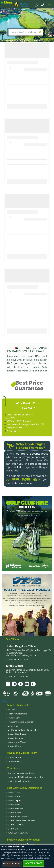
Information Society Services (21, 844)
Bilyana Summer (15, 738)
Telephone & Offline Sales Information (26, 777)
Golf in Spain (14, 805)
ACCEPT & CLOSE (34, 863)
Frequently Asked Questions (21, 722)
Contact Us (13, 726)
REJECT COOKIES (12, 864)
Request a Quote (18, 833)
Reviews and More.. (17, 742)
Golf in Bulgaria (15, 813)
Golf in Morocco (15, 797)
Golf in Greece (15, 829)
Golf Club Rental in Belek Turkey (23, 730)
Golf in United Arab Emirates (21, 821)
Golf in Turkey (14, 793)
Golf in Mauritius (16, 825)
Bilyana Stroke (14, 746)
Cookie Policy (14, 762)
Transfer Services (15, 718)
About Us (12, 710)
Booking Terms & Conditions (21, 773)
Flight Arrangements (17, 714)
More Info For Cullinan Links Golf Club (27, 106)
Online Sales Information (19, 781)
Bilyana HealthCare (17, 734)
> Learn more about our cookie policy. (32, 858)
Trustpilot (7, 702)
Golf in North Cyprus (18, 817)
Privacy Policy (14, 758)
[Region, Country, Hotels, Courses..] (23, 32)
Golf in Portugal (15, 809)
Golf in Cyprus (14, 801)
